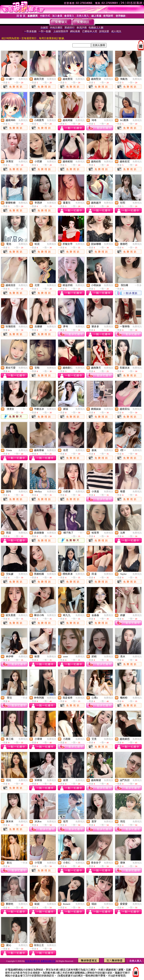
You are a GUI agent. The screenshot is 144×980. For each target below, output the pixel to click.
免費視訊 (23, 79)
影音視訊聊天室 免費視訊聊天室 (40, 961)
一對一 (24, 409)
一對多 (138, 285)
